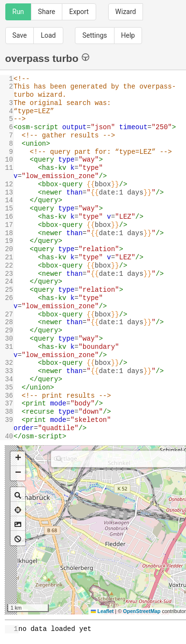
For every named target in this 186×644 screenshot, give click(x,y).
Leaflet (102, 611)
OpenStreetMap (142, 611)
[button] (18, 459)
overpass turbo (48, 58)
